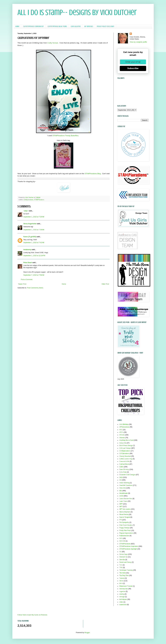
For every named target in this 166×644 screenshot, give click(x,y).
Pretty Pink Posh (125, 530)
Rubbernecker (124, 536)
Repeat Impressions (126, 533)
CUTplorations (124, 453)
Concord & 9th (124, 461)
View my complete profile (138, 42)
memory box (124, 589)
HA (120, 480)
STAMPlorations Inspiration (129, 546)
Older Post (105, 284)
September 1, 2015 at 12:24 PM (34, 256)
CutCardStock (124, 464)
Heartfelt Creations (126, 485)
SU (120, 552)
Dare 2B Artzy (124, 469)
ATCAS (122, 435)
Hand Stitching (124, 483)
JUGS (121, 496)
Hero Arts (123, 488)
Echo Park (123, 472)
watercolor (123, 605)
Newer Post (22, 284)
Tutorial (122, 578)
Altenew (122, 438)
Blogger (87, 633)
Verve (121, 581)
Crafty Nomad (53, 43)
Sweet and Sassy (125, 562)
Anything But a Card (126, 440)
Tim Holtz (123, 573)
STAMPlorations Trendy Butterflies (65, 136)
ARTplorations (124, 427)
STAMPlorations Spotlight (128, 549)
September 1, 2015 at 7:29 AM (34, 217)
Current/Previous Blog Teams (57, 26)
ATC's (121, 432)
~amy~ (26, 211)
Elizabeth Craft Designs (127, 475)
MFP (121, 504)
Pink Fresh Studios (126, 525)
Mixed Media (124, 514)
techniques (123, 599)
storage (122, 597)
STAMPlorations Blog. (93, 174)
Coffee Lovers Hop (126, 459)
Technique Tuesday (126, 570)
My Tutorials (89, 26)
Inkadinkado (124, 493)
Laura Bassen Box (126, 499)
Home (17, 26)
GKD (121, 477)
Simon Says (123, 554)
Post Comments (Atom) (35, 288)
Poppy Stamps (124, 528)
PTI (121, 520)
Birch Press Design (126, 446)
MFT (121, 507)
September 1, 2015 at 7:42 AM (34, 243)
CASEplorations (28, 200)
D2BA (121, 467)
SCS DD (122, 541)
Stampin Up (123, 557)
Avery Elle (123, 443)
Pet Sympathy (124, 522)
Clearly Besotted (125, 456)
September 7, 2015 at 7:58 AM (34, 275)
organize (122, 591)
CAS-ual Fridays (125, 448)
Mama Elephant (125, 512)
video (121, 602)
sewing (122, 594)
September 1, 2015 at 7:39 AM (34, 230)
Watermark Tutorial (126, 586)
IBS (121, 491)
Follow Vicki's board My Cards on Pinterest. (32, 615)
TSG (121, 568)
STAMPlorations (39, 200)
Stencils (122, 560)
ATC (121, 430)
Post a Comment (27, 279)
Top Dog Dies (124, 575)
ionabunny (27, 250)
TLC (121, 565)
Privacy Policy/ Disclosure (106, 26)
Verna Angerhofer (30, 224)
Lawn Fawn (123, 501)
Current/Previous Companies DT (33, 26)
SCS (121, 538)
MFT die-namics (125, 509)
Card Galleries (76, 26)
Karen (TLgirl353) (30, 237)
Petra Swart (28, 263)
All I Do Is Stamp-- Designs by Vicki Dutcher (77, 12)
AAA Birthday (124, 424)
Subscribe (133, 68)
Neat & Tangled (125, 517)
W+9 (121, 583)
